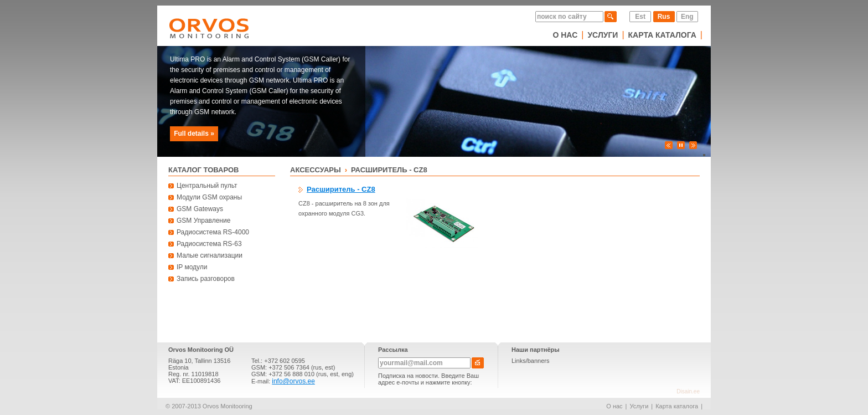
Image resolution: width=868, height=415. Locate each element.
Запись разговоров (206, 279)
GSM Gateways (200, 209)
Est (640, 17)
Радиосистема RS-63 (209, 244)
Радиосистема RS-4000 (213, 232)
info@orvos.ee (293, 381)
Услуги (603, 35)
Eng (687, 17)
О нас (565, 35)
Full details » (194, 134)
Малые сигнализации (210, 255)
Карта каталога (662, 35)
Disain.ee (688, 391)
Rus (664, 17)
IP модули (192, 267)
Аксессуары (316, 170)
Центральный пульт (207, 186)
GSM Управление (203, 221)
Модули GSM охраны (209, 197)
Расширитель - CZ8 (389, 170)
